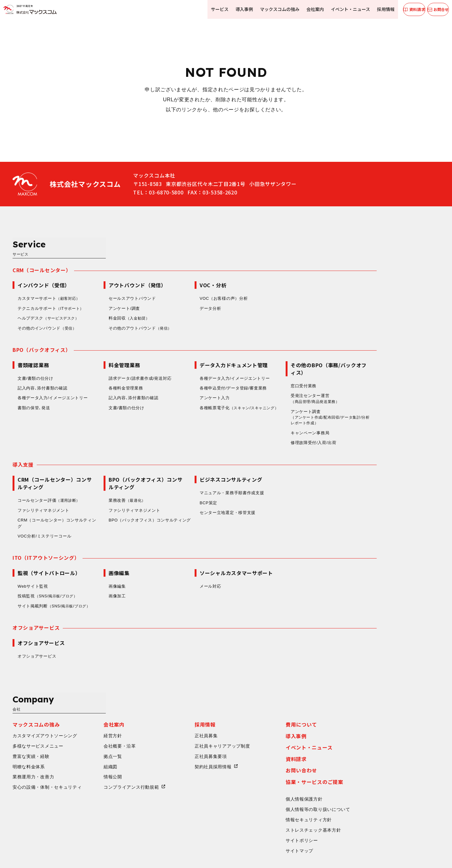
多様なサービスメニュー (101, 696)
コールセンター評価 (113, 476)
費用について (364, 675)
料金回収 (193, 292)
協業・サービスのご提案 (377, 732)
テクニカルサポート (115, 282)
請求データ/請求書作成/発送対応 (203, 352)
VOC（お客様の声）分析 (287, 272)
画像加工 (180, 572)
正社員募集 (269, 685)
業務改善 (191, 476)
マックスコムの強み (269, 9)
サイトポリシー (365, 791)
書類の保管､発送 (97, 382)
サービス (211, 9)
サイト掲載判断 (118, 582)
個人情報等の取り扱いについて (381, 760)
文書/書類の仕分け (98, 352)
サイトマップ (362, 802)
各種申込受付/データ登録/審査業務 (296, 362)
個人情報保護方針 (367, 749)
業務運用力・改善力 (96, 727)
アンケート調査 (395, 392)
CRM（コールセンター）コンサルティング (120, 499)
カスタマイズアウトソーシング (108, 685)
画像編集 (180, 562)
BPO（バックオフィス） (104, 324)
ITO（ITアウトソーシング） (109, 533)
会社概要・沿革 (183, 696)
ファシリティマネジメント (106, 486)
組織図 (173, 717)
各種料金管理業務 (189, 362)
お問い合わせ (364, 721)
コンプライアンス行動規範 (194, 738)
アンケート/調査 (187, 282)
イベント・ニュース (339, 9)
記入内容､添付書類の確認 (105, 362)
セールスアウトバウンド (195, 272)
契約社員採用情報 (276, 717)
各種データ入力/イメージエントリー (116, 372)
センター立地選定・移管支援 (290, 488)
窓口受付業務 (366, 360)
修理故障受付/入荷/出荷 (376, 418)
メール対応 (273, 562)
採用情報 (374, 9)
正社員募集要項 (274, 706)
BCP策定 (271, 478)
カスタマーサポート (113, 272)
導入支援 (86, 440)
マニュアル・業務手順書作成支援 (295, 468)
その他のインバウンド (110, 302)
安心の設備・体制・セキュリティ (110, 738)
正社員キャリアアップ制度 (285, 696)
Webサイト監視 (96, 562)
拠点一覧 (176, 706)
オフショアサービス (99, 604)
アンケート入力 (277, 372)
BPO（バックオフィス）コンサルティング (213, 496)
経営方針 (176, 685)
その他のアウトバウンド (204, 302)
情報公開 (176, 727)
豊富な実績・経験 (94, 706)
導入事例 (234, 9)
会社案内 (304, 9)
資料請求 (359, 709)
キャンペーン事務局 (373, 408)
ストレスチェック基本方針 (376, 781)
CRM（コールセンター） (105, 244)
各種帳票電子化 (289, 386)
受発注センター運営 (380, 373)
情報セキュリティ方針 (371, 770)
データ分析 (273, 282)
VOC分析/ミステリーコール (107, 512)
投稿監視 (112, 572)
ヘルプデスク (113, 292)
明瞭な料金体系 (91, 717)
